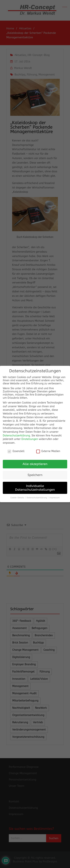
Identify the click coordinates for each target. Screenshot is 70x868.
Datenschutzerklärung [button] (37, 497)
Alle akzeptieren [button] (35, 463)
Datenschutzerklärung (16, 435)
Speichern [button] (35, 474)
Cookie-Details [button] (18, 497)
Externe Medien (48, 451)
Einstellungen (30, 439)
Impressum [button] (55, 497)
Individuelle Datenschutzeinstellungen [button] (35, 487)
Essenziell (16, 451)
